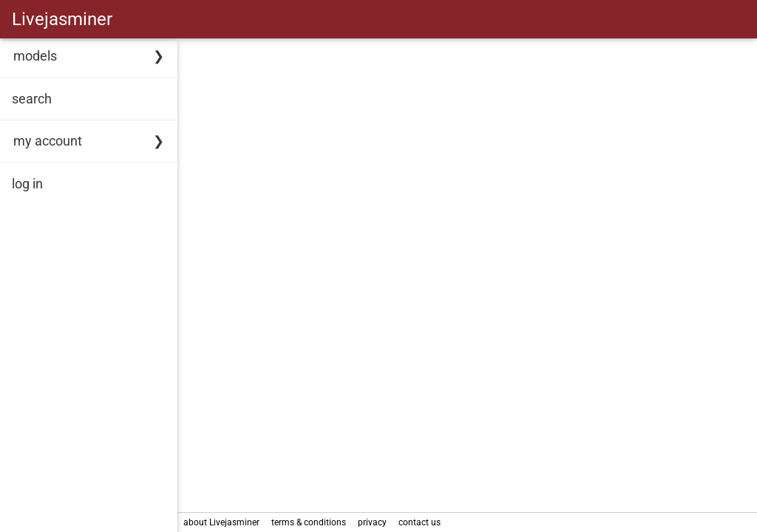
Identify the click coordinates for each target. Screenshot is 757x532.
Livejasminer (62, 19)
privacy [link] (372, 522)
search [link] (32, 99)
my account (48, 141)
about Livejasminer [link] (221, 522)
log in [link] (27, 184)
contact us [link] (420, 522)
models (35, 56)
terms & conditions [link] (309, 522)
